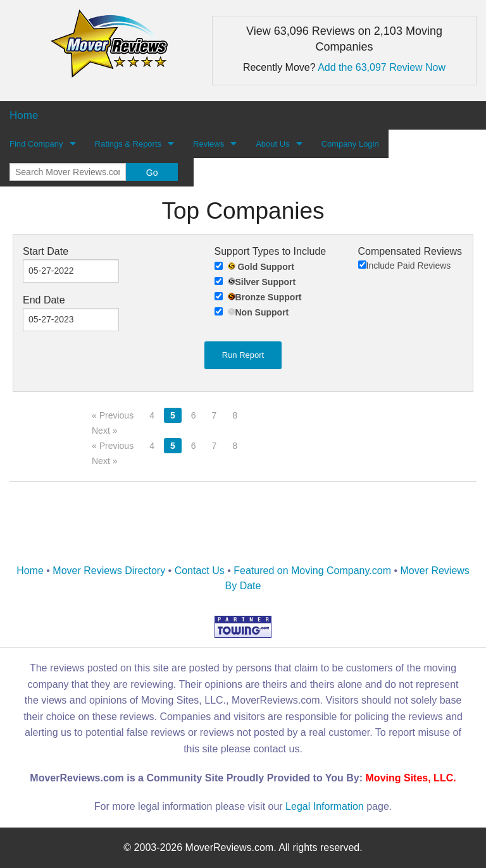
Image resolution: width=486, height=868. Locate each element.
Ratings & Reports (128, 144)
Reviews (209, 144)
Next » (104, 431)
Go (152, 173)
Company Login (350, 144)
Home (30, 571)
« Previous (113, 415)
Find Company (36, 144)
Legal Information (325, 806)
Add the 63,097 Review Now (382, 67)
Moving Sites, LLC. (411, 778)
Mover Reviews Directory (109, 571)
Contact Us (200, 571)
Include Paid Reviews (405, 266)
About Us (272, 144)
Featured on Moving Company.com (312, 571)
